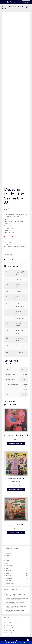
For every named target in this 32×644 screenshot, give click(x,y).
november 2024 (10, 618)
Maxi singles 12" (9, 559)
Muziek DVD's (9, 546)
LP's (10, 7)
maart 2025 (9, 613)
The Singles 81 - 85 (22, 234)
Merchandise (9, 564)
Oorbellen (10, 566)
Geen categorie (9, 554)
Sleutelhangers (11, 569)
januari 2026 (9, 611)
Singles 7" (8, 561)
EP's (7, 551)
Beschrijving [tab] (8, 243)
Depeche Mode (12, 234)
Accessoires (8, 541)
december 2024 (10, 616)
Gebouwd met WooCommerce (11, 634)
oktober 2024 (9, 621)
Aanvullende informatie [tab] (12, 248)
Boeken (8, 549)
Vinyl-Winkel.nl (12, 2)
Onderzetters (11, 571)
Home (6, 7)
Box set (7, 544)
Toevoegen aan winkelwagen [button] (16, 432)
